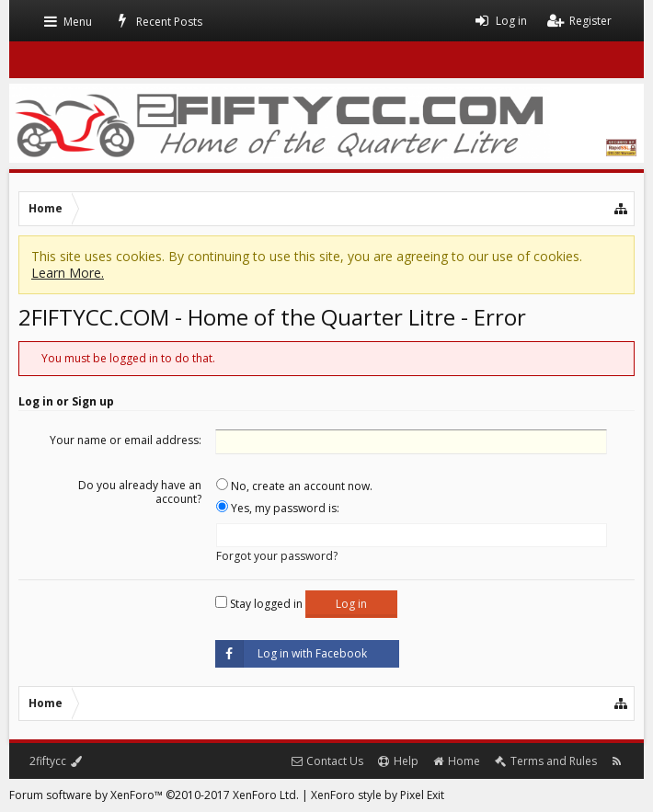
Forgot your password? (277, 556)
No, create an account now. (294, 486)
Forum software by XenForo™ (154, 795)
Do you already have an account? (140, 492)
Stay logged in (259, 604)
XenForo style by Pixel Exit (378, 795)
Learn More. (68, 273)
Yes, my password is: (278, 508)
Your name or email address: (126, 440)
